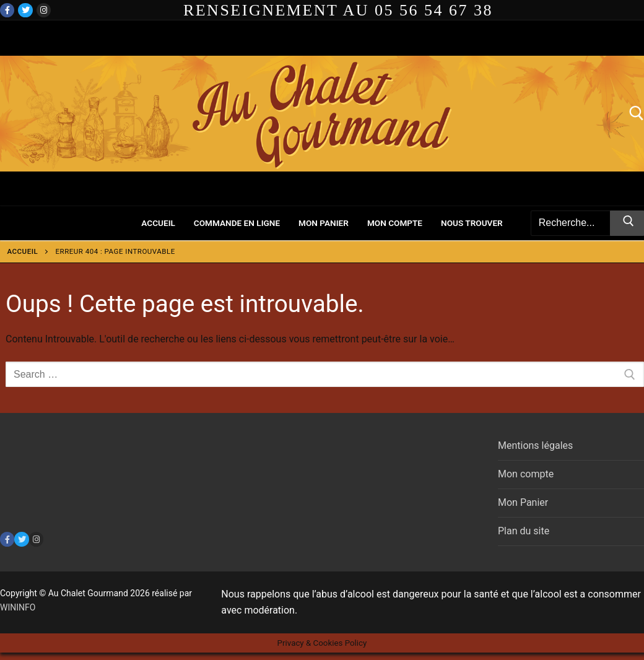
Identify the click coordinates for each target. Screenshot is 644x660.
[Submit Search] (627, 224)
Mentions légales (535, 445)
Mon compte (526, 474)
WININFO (18, 607)
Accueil (23, 251)
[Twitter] (25, 10)
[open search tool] (637, 113)
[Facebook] (7, 10)
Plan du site (524, 531)
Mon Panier (523, 502)
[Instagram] (44, 10)
